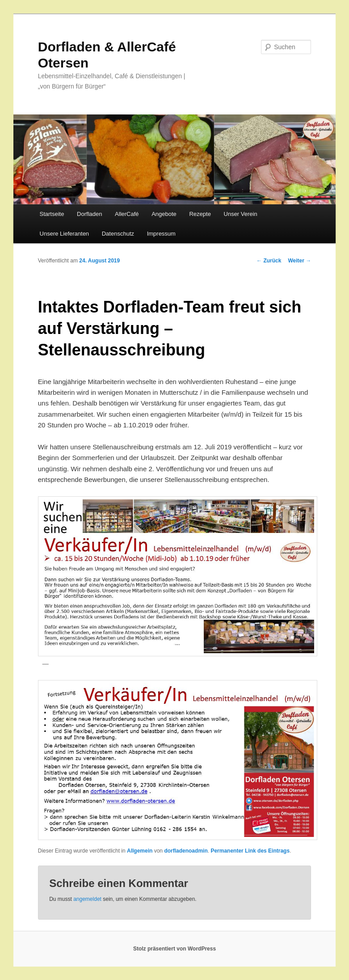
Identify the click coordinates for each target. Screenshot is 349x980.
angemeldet (87, 899)
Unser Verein (241, 214)
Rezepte (200, 214)
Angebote (164, 214)
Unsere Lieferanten (65, 234)
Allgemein (140, 851)
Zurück (269, 261)
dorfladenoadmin (186, 851)
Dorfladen (89, 214)
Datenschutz (118, 234)
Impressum (161, 234)
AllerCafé (127, 214)
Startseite (52, 214)
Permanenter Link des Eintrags (250, 851)
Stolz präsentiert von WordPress (174, 949)
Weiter (299, 261)
